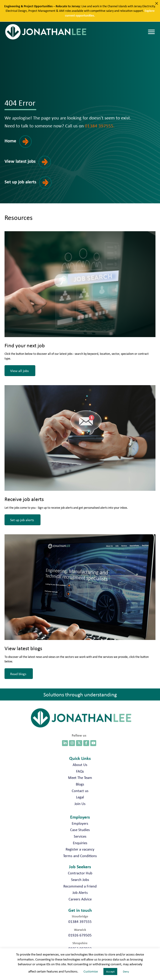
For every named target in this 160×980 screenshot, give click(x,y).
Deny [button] (126, 971)
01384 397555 (80, 922)
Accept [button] (110, 971)
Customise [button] (91, 971)
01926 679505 (80, 935)
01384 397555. (100, 126)
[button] (21, 145)
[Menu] (151, 32)
